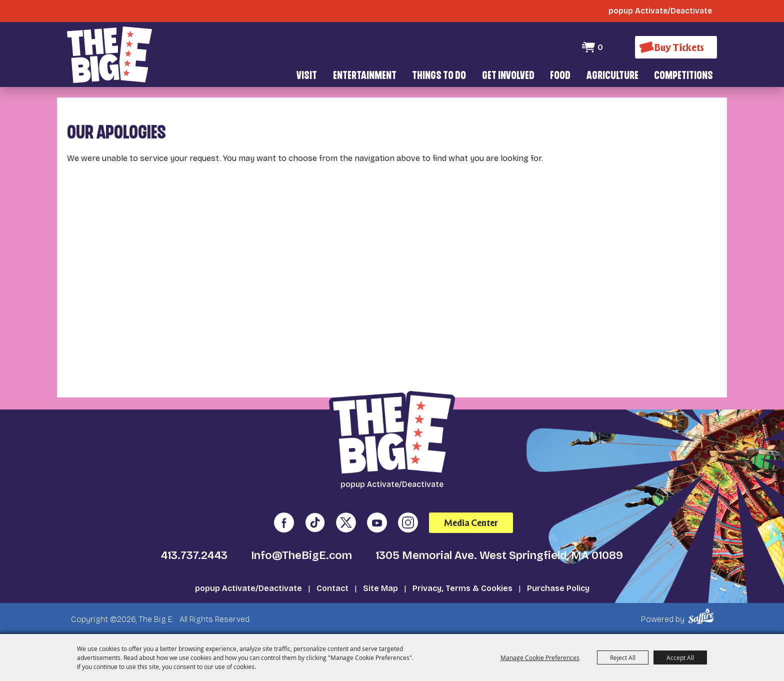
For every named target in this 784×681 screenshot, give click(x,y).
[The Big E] (109, 55)
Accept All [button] (680, 657)
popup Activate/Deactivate (248, 588)
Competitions (683, 76)
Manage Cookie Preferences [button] (540, 657)
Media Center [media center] (471, 523)
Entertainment (365, 76)
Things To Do (439, 76)
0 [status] (600, 47)
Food (560, 76)
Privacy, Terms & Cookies (462, 588)
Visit (307, 76)
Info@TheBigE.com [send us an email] (301, 555)
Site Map (380, 588)
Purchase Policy (558, 588)
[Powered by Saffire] (703, 616)
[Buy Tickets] (676, 47)
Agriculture (612, 76)
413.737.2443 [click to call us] (194, 555)
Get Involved (508, 76)
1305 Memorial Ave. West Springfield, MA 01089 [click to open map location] (499, 555)
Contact (332, 588)
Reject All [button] (623, 657)
